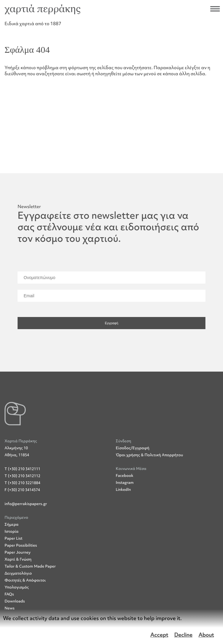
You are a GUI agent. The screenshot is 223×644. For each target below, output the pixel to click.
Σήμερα (12, 524)
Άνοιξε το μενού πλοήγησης (215, 9)
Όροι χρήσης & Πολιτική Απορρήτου (149, 455)
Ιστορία (12, 531)
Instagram (125, 482)
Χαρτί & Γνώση (18, 559)
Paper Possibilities (21, 545)
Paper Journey (18, 552)
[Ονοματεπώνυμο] (111, 278)
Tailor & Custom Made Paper (30, 566)
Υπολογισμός (17, 587)
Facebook (125, 475)
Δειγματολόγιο (18, 573)
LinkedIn (123, 489)
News (10, 608)
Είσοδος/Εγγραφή (133, 448)
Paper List (13, 538)
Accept (159, 635)
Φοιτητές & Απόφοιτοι (25, 580)
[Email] (111, 296)
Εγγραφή (111, 323)
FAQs (9, 594)
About (206, 635)
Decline (183, 635)
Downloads (15, 601)
